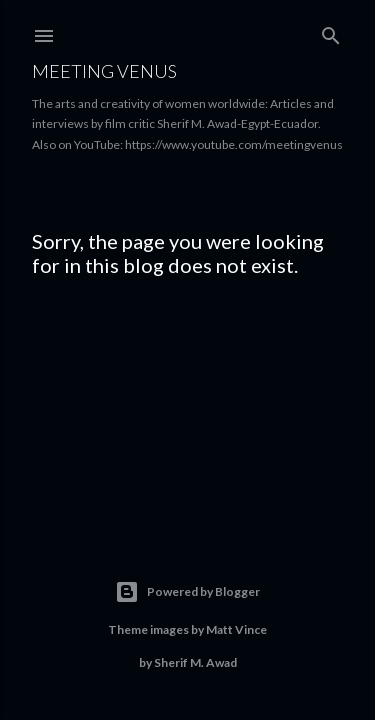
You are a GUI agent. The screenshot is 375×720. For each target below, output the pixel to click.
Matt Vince (236, 629)
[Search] (331, 31)
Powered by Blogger (187, 592)
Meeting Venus (104, 71)
